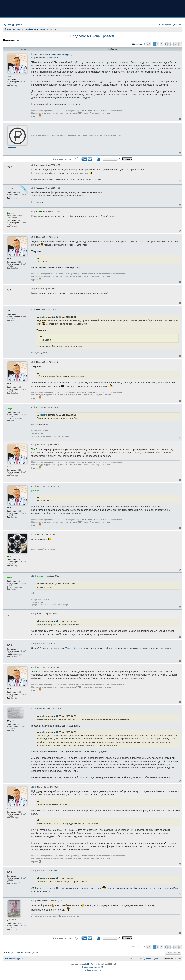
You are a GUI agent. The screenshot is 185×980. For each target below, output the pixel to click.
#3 (32, 188)
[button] (149, 44)
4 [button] (165, 44)
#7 (32, 309)
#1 (32, 58)
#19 (33, 871)
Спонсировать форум (62, 159)
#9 (32, 407)
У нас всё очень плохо (77, 648)
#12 (33, 534)
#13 (33, 576)
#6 (32, 289)
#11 (33, 486)
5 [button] (169, 44)
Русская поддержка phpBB (92, 967)
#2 (32, 165)
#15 (33, 644)
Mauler (43, 317)
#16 (33, 667)
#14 (33, 614)
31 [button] (176, 44)
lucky (42, 584)
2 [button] (158, 44)
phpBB (87, 964)
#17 (33, 709)
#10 (33, 445)
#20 (33, 901)
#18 (33, 787)
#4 (32, 212)
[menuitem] (7, 25)
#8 (32, 362)
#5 (32, 237)
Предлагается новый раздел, (92, 36)
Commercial (11, 148)
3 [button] (162, 44)
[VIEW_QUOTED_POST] (57, 317)
